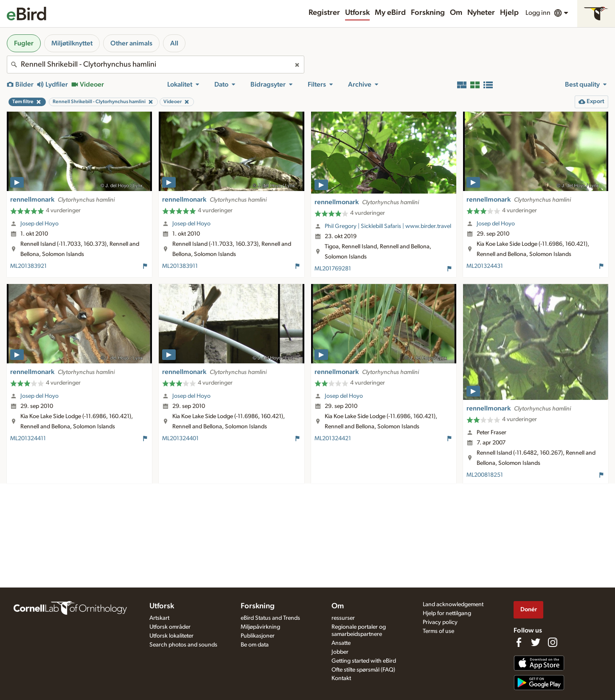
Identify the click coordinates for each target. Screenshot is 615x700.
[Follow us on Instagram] (553, 642)
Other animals (131, 43)
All (174, 43)
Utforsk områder (170, 627)
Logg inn (538, 13)
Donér (529, 609)
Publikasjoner (258, 636)
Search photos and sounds (183, 645)
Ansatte (341, 643)
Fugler (24, 43)
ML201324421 (333, 439)
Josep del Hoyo (39, 224)
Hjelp (509, 13)
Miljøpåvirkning (260, 627)
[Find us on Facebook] (519, 642)
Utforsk (357, 13)
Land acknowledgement (453, 604)
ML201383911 (180, 266)
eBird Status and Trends (270, 618)
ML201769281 (333, 269)
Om (456, 13)
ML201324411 (28, 439)
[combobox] (156, 65)
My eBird (390, 13)
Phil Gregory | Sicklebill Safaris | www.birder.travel (388, 226)
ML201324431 (485, 266)
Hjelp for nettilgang (447, 613)
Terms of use (438, 631)
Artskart (159, 618)
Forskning (428, 13)
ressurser (343, 618)
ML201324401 (180, 439)
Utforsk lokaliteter (171, 636)
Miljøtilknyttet (72, 43)
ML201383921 (28, 266)
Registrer (324, 13)
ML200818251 (485, 475)
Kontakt (341, 678)
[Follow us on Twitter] (536, 642)
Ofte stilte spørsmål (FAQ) (363, 670)
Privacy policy (440, 622)
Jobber (340, 652)
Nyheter (481, 13)
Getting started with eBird (364, 661)
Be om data (255, 645)
